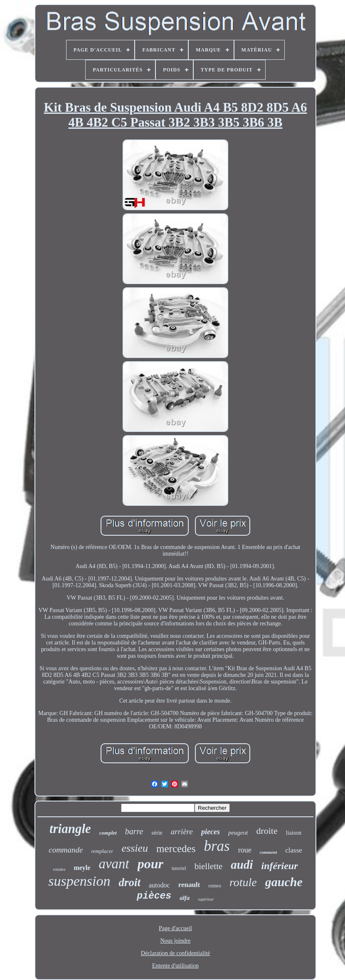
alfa (185, 898)
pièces (154, 896)
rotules (59, 869)
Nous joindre (176, 941)
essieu (135, 848)
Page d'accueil (175, 928)
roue (245, 850)
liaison (294, 833)
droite (267, 831)
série (157, 833)
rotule (243, 882)
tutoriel (179, 868)
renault (189, 885)
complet (108, 833)
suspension (79, 881)
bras (217, 846)
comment (269, 852)
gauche (284, 882)
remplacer (102, 851)
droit (129, 882)
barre (134, 831)
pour (150, 864)
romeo (215, 886)
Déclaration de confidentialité (175, 953)
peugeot (238, 833)
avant (114, 864)
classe (294, 850)
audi (242, 865)
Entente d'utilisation (175, 966)
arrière (182, 832)
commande (66, 850)
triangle (70, 829)
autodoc (159, 885)
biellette (209, 866)
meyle (82, 868)
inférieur (280, 866)
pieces (211, 832)
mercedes (176, 849)
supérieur (206, 899)
